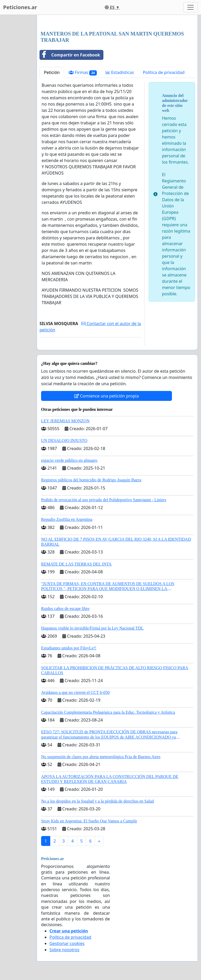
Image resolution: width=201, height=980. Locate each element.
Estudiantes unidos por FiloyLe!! (69, 648)
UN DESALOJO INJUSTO (64, 440)
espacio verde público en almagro (69, 460)
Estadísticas (120, 72)
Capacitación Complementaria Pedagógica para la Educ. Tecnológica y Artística (108, 712)
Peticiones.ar (20, 7)
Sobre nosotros (64, 950)
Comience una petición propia (107, 396)
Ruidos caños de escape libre (65, 609)
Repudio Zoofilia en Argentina (67, 519)
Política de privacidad (164, 72)
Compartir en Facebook (70, 55)
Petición (52, 72)
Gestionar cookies (67, 943)
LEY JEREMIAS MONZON (65, 421)
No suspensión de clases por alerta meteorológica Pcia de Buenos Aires (101, 757)
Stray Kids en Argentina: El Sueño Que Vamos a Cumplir (89, 821)
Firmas (83, 73)
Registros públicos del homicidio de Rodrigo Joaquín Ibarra (91, 480)
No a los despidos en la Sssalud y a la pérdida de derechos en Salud (97, 801)
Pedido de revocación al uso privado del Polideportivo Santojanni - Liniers (104, 500)
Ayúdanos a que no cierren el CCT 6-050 (75, 692)
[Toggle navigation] (191, 7)
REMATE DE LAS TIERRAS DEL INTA (76, 564)
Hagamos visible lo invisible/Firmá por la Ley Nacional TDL (92, 628)
